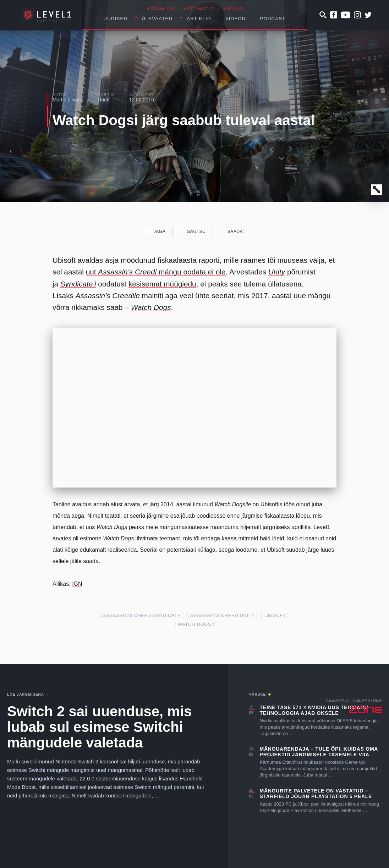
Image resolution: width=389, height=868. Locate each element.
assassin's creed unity (223, 615)
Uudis (104, 100)
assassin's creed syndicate (142, 615)
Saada (232, 231)
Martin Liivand (68, 100)
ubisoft (275, 615)
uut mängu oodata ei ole (156, 272)
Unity (277, 272)
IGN (77, 584)
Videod (236, 19)
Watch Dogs (151, 307)
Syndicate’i (78, 284)
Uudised (116, 19)
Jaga (156, 231)
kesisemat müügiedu (162, 284)
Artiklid (199, 19)
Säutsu (193, 231)
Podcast (273, 19)
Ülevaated (157, 19)
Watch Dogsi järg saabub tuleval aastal (184, 120)
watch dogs (195, 624)
